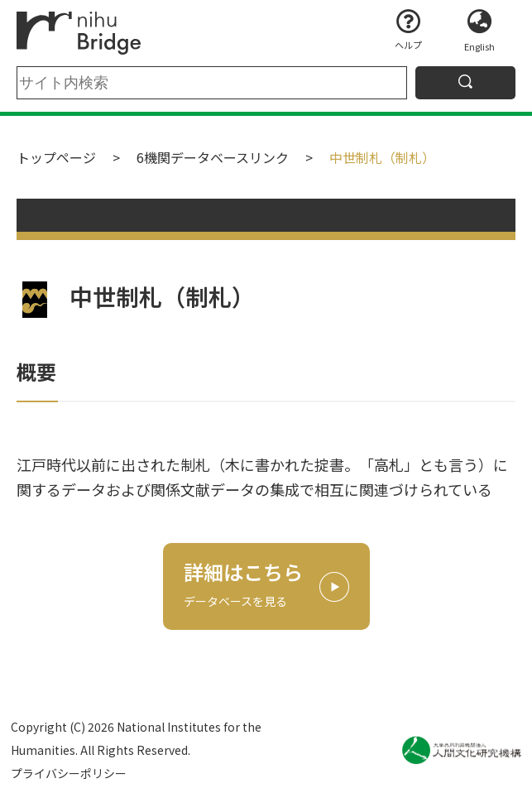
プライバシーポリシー (69, 773)
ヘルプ (408, 45)
